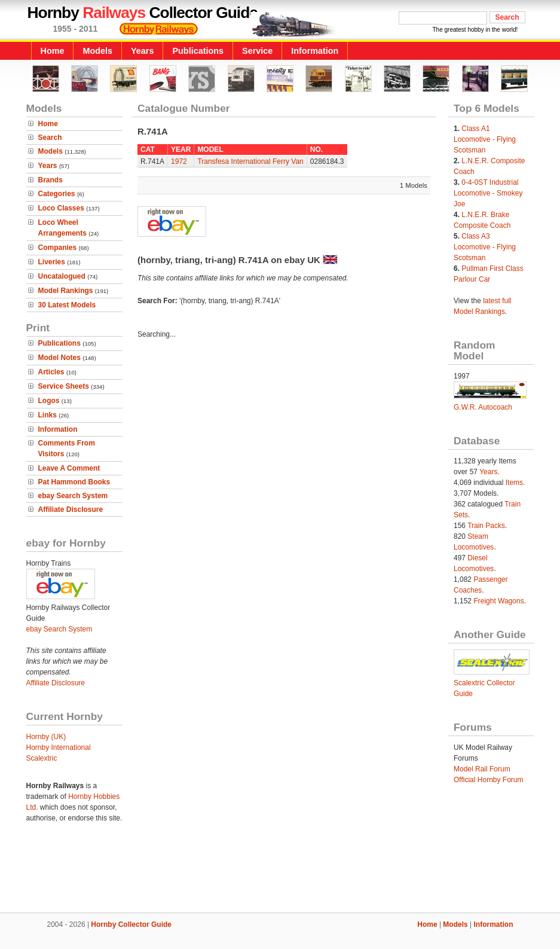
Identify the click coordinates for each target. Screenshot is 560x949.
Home (53, 51)
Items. (515, 483)
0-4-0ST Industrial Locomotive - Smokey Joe (488, 193)
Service (257, 51)
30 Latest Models (67, 305)
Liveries (52, 262)
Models (97, 51)
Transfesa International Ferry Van (250, 161)
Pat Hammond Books (74, 482)
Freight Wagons (498, 601)
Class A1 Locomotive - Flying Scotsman (485, 139)
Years (142, 51)
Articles (51, 372)
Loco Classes (61, 208)
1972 (179, 161)
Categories (57, 194)
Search (50, 138)
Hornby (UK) (46, 737)
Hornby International (59, 747)
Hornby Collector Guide (131, 924)
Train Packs (486, 526)
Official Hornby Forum (488, 780)
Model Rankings (66, 291)
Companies (58, 248)
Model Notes (59, 358)
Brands (51, 180)
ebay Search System (73, 496)
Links (48, 415)
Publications (198, 51)
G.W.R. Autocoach (483, 407)
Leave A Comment (69, 468)
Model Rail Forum (482, 769)
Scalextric (42, 758)
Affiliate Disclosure (71, 509)
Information (315, 51)
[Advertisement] (280, 872)
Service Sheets (64, 386)
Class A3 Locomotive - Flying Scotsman (485, 247)
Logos (49, 401)
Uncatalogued (62, 276)
